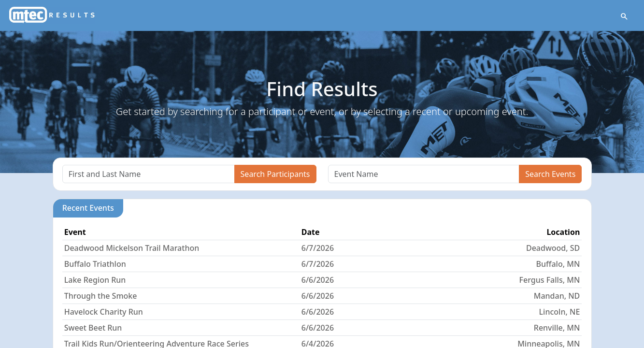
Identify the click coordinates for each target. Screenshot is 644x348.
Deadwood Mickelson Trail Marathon (132, 248)
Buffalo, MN (558, 264)
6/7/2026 (318, 248)
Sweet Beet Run (93, 328)
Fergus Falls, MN (550, 280)
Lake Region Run (95, 280)
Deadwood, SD (553, 248)
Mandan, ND (557, 296)
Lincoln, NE (560, 312)
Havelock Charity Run (104, 312)
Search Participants (275, 174)
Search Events (550, 174)
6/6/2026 (318, 280)
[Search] (149, 174)
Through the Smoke (101, 296)
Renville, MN (557, 328)
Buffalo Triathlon (95, 264)
